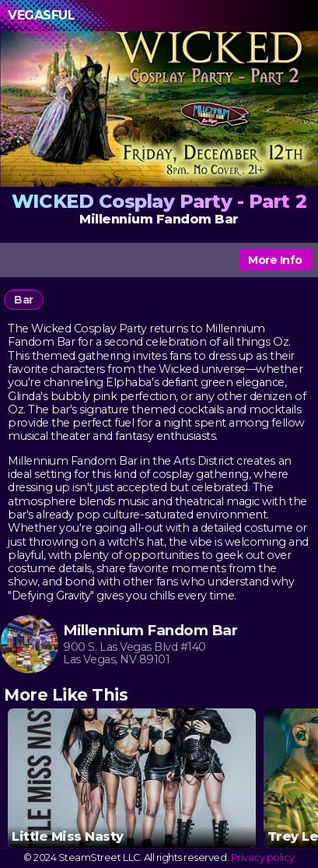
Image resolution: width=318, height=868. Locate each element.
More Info (275, 260)
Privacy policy (263, 857)
